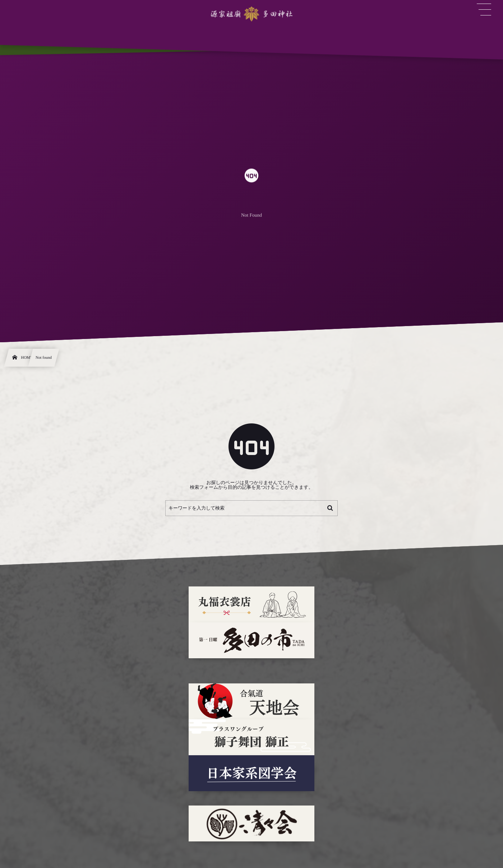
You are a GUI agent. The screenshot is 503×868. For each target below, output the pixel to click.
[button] (484, 10)
